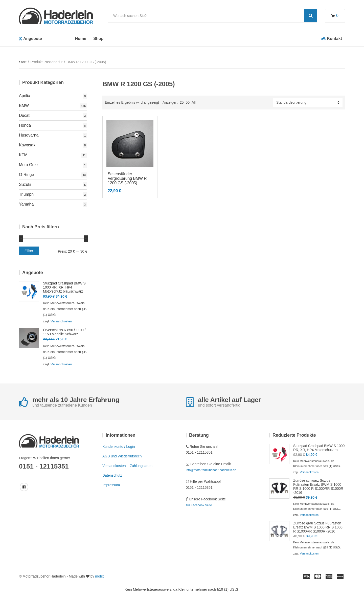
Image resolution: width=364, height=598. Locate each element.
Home (80, 39)
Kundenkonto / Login (119, 447)
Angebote (33, 39)
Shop (98, 39)
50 (188, 102)
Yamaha (26, 204)
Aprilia (25, 96)
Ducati (25, 115)
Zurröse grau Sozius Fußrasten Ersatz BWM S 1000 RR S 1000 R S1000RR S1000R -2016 (318, 527)
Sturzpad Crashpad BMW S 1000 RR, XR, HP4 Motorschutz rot (319, 448)
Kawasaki (28, 145)
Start (23, 62)
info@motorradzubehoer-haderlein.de (211, 470)
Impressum (111, 485)
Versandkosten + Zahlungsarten (127, 466)
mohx (99, 576)
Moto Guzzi (29, 165)
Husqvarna (29, 135)
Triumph (26, 194)
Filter (29, 251)
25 (182, 102)
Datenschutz (112, 475)
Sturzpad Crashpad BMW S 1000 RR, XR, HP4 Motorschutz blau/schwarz (64, 287)
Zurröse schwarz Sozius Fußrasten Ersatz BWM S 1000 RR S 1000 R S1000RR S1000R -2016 (318, 486)
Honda (25, 125)
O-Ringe (27, 175)
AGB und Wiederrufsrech (122, 456)
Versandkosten (61, 321)
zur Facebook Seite (199, 505)
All (194, 102)
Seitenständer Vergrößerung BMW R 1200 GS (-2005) (127, 178)
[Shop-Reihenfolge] (308, 103)
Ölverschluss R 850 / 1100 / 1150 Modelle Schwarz (64, 332)
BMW (24, 106)
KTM (23, 155)
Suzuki (25, 184)
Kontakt (334, 39)
